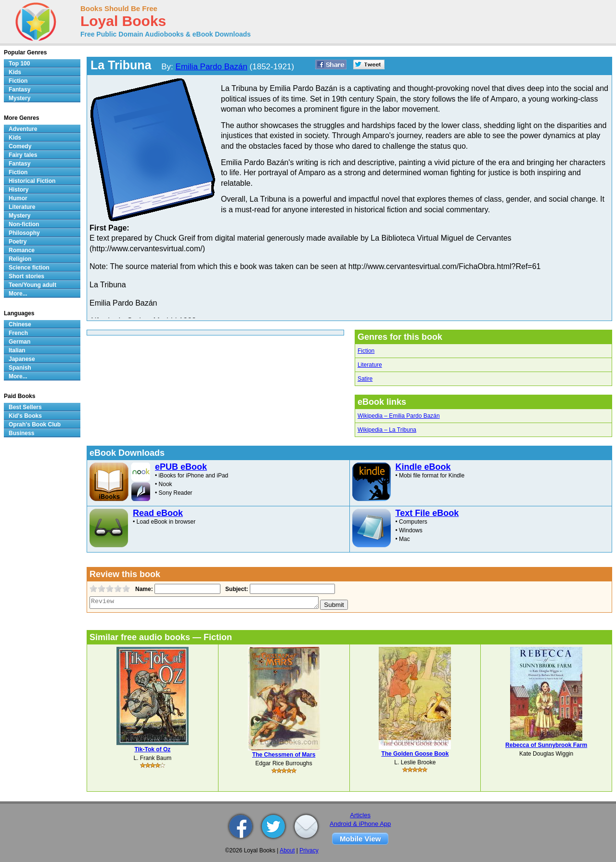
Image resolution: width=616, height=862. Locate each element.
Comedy (20, 146)
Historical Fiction (32, 181)
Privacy (309, 850)
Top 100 (19, 64)
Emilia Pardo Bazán (212, 67)
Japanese (22, 359)
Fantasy (19, 90)
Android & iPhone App (360, 824)
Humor (18, 198)
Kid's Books (25, 416)
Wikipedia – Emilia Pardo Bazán (399, 416)
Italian (17, 350)
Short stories (26, 276)
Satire (365, 379)
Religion (20, 259)
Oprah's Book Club (35, 425)
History (19, 190)
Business (21, 433)
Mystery (19, 98)
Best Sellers (25, 407)
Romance (22, 250)
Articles (360, 815)
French (18, 333)
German (19, 342)
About (287, 850)
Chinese (20, 324)
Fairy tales (23, 155)
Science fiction (29, 268)
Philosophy (24, 233)
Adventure (23, 129)
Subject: (236, 589)
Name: (143, 589)
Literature (370, 365)
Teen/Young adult (32, 285)
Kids (15, 72)
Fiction (366, 351)
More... (18, 294)
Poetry (18, 242)
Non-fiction (24, 224)
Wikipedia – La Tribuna (387, 430)
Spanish (20, 368)
